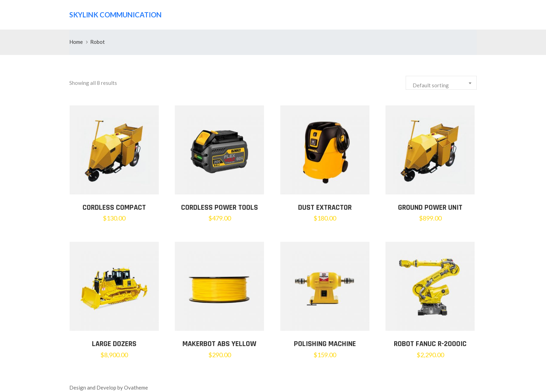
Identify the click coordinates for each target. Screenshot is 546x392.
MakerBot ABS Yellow (219, 344)
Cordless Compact (114, 208)
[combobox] (441, 83)
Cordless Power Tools (220, 208)
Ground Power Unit (430, 208)
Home (76, 42)
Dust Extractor (325, 208)
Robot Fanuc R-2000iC (430, 344)
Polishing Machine (325, 344)
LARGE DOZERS (114, 344)
